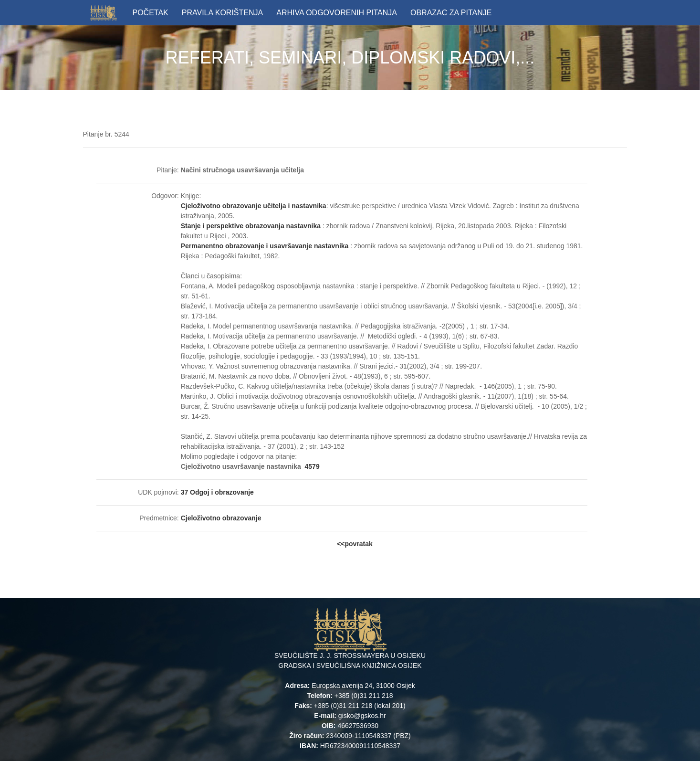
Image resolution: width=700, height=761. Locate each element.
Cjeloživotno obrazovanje (221, 518)
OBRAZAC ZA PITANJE (451, 13)
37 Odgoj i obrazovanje (217, 492)
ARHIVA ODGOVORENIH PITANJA (337, 13)
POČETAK (151, 13)
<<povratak (355, 544)
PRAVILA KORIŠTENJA (222, 13)
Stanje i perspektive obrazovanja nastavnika (251, 226)
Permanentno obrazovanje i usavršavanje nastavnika (265, 246)
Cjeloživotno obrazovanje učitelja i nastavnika (254, 206)
